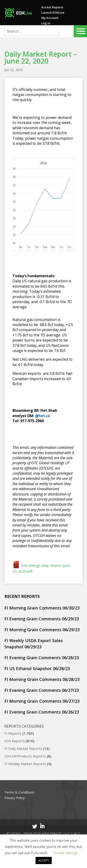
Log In (46, 23)
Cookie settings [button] (66, 853)
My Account (50, 18)
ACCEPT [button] (44, 860)
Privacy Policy (15, 798)
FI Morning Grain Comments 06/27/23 (42, 701)
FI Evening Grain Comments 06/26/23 (42, 712)
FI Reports (13, 733)
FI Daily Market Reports (23, 748)
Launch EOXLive (53, 12)
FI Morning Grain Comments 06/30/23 (42, 608)
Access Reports (52, 7)
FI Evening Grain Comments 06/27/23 (42, 690)
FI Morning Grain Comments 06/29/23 (42, 630)
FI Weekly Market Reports (25, 764)
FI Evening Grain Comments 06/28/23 (42, 658)
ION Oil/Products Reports (25, 756)
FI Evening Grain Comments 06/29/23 (42, 619)
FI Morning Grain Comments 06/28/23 (42, 679)
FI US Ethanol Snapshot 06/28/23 (37, 668)
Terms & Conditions (19, 792)
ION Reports (15, 741)
